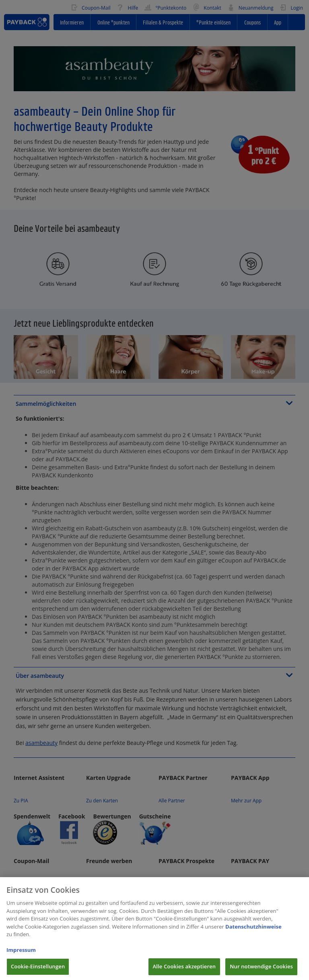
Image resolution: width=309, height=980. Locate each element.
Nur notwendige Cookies (261, 971)
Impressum (21, 955)
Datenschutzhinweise (253, 931)
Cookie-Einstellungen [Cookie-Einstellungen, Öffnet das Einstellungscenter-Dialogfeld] (38, 971)
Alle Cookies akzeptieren (184, 971)
